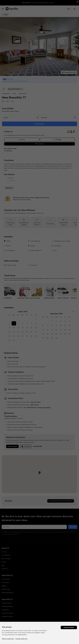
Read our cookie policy (8, 639)
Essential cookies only (21, 639)
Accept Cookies (69, 627)
